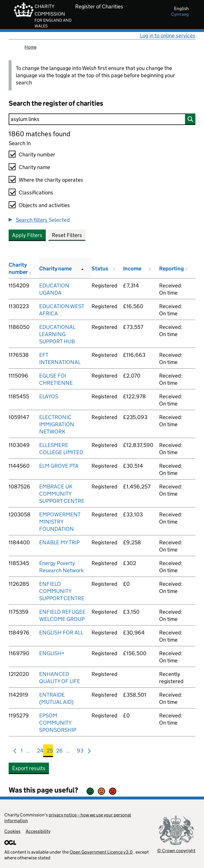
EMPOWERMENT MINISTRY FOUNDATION (60, 522)
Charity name (34, 167)
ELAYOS (49, 396)
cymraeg (180, 14)
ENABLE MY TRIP (59, 542)
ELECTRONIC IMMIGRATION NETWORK (57, 424)
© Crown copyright (176, 851)
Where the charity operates (51, 180)
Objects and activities (44, 205)
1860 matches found (39, 134)
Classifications (36, 193)
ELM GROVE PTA (59, 466)
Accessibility (38, 831)
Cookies (12, 831)
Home (30, 47)
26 (59, 752)
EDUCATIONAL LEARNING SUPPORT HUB (57, 334)
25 (50, 752)
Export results (29, 768)
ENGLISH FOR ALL (61, 633)
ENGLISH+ (52, 653)
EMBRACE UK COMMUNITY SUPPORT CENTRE (62, 494)
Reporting (171, 269)
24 (40, 752)
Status (100, 269)
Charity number (37, 155)
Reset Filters (67, 235)
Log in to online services (168, 36)
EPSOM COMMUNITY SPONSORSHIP (58, 723)
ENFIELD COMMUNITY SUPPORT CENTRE (62, 591)
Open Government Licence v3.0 (101, 852)
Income (132, 269)
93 (80, 752)
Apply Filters (27, 235)
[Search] (102, 119)
